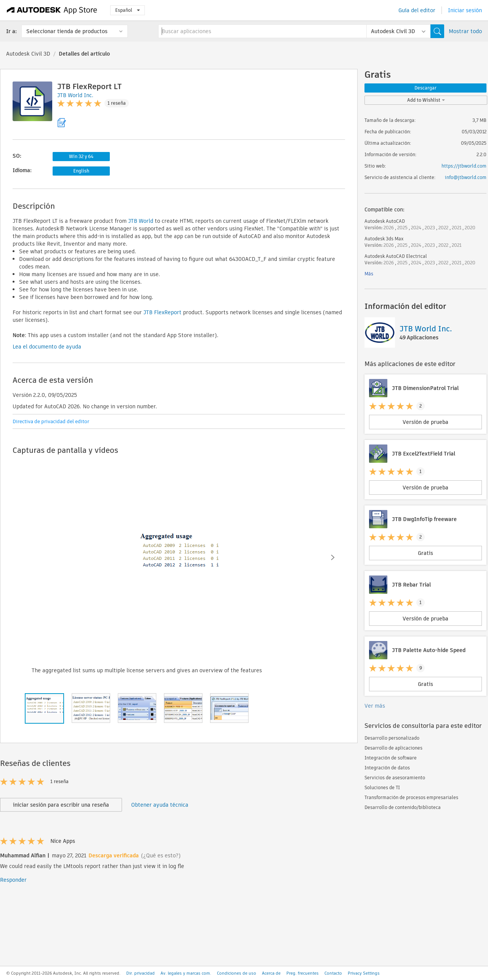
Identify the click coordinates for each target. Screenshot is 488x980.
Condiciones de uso (237, 973)
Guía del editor (417, 10)
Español (128, 10)
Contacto (333, 973)
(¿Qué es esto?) (161, 855)
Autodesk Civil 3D (28, 54)
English (81, 171)
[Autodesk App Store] (52, 10)
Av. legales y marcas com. (186, 973)
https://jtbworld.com (464, 166)
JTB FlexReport (162, 312)
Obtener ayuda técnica (160, 805)
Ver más (375, 706)
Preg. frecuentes (303, 973)
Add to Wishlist (426, 100)
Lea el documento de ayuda (47, 347)
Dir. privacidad (140, 973)
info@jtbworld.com (466, 177)
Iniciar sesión (465, 10)
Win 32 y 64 (81, 156)
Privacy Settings (364, 973)
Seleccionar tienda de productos (67, 31)
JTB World (141, 221)
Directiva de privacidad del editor (51, 421)
